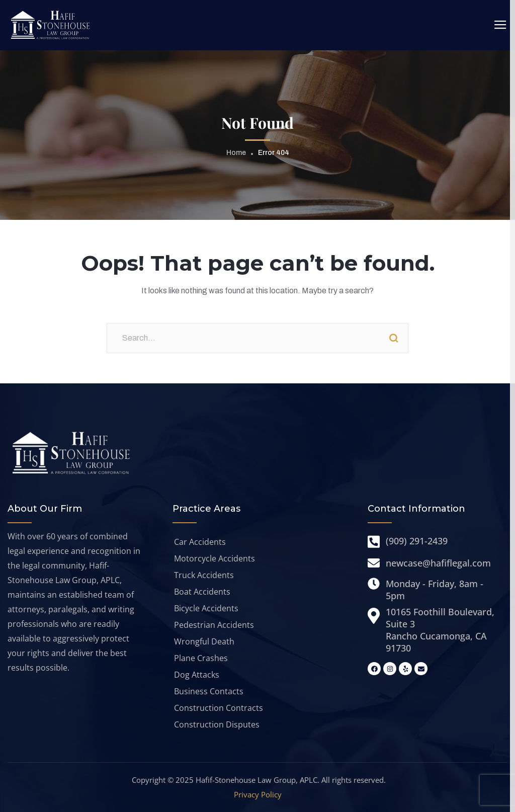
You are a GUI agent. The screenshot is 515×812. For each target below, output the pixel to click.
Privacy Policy (258, 794)
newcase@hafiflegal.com (438, 563)
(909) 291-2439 (417, 541)
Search (393, 338)
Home (236, 153)
